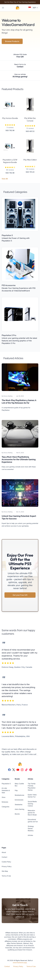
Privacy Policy (7, 866)
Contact (4, 857)
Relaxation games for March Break (32, 813)
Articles (30, 835)
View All (5, 179)
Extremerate (19, 800)
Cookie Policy (6, 862)
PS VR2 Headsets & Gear (6, 790)
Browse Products (12, 41)
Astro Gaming (20, 809)
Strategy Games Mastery (31, 828)
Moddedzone (19, 795)
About (4, 852)
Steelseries (19, 804)
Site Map (5, 871)
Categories (5, 807)
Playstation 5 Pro (9, 335)
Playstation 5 (7, 235)
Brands (17, 814)
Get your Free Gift (20, 595)
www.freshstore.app (20, 963)
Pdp (16, 790)
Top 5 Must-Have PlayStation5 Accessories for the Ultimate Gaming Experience (19, 459)
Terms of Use (6, 876)
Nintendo (5, 802)
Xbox (4, 797)
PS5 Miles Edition (30, 160)
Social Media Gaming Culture (32, 804)
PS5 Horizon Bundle (10, 118)
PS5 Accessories (9, 285)
